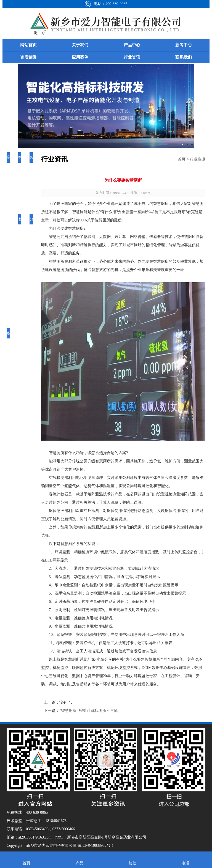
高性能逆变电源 (9, 189)
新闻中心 (184, 45)
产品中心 (132, 45)
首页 (182, 159)
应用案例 (80, 57)
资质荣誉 (28, 57)
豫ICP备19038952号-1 (95, 846)
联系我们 (184, 57)
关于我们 (80, 45)
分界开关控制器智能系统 (31, 271)
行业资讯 (132, 57)
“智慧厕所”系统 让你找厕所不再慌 (89, 711)
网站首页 (28, 45)
